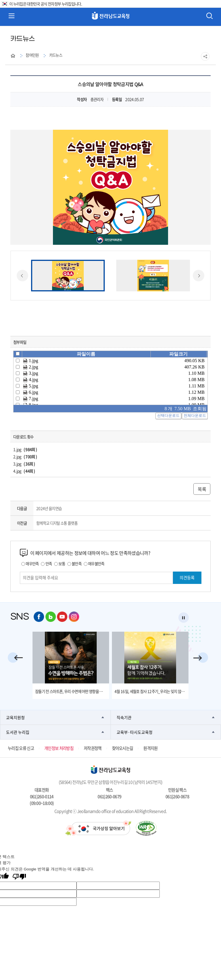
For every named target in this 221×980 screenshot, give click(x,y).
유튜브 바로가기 (62, 617)
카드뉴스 (56, 55)
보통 (62, 563)
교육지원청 (15, 717)
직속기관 (124, 717)
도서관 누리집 (18, 732)
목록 (202, 489)
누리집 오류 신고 (21, 748)
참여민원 (32, 55)
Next (199, 276)
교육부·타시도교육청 (135, 732)
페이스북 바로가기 (39, 617)
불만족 (77, 563)
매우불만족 (96, 563)
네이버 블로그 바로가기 (51, 617)
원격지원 (150, 748)
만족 (49, 563)
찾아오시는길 (123, 748)
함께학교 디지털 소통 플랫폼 (57, 523)
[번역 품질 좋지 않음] (19, 877)
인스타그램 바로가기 (74, 617)
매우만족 (32, 563)
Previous (22, 276)
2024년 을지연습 (49, 508)
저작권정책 (93, 748)
